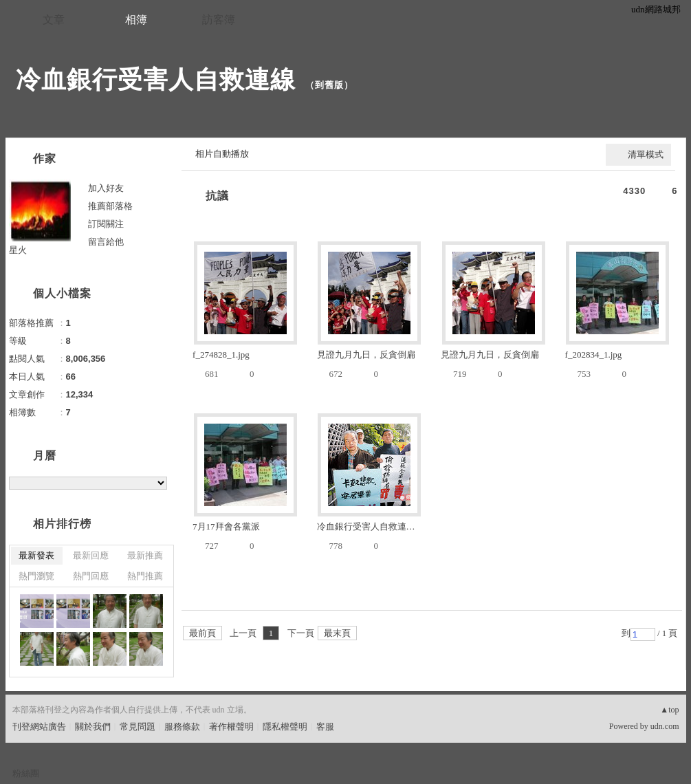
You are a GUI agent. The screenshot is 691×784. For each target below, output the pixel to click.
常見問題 (138, 727)
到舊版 (329, 85)
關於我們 (93, 727)
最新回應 (91, 555)
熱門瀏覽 (36, 576)
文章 (54, 20)
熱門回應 (91, 576)
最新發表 (36, 555)
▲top (669, 710)
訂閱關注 (106, 224)
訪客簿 (219, 20)
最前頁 (202, 633)
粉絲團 (26, 773)
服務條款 (182, 727)
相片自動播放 (222, 154)
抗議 (217, 196)
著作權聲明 (231, 727)
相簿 (136, 20)
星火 (18, 250)
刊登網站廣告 (39, 727)
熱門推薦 (145, 576)
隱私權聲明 (285, 727)
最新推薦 (145, 555)
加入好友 (106, 188)
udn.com (665, 726)
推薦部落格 (110, 206)
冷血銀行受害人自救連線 (156, 79)
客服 (325, 727)
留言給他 (106, 242)
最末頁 (337, 633)
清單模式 (646, 154)
